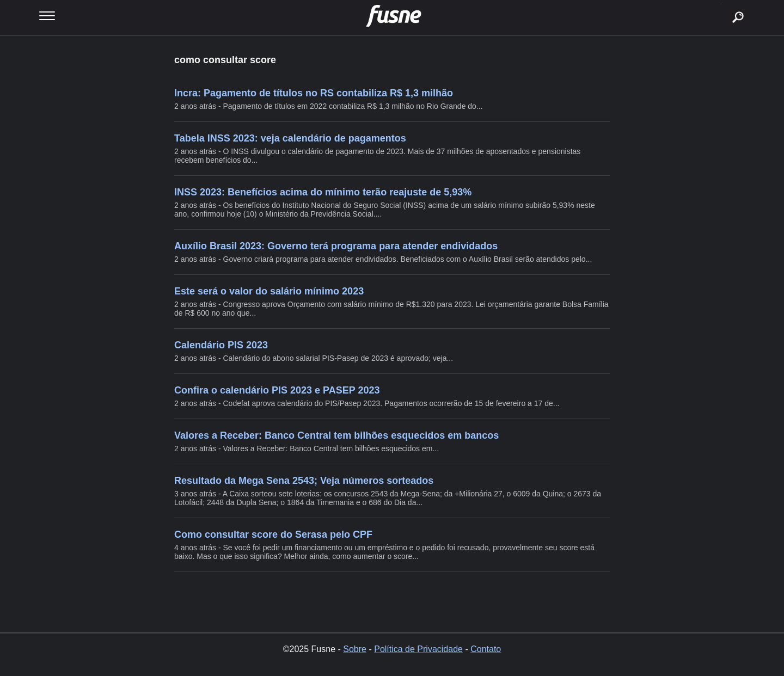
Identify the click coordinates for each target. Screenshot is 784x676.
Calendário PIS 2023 (221, 345)
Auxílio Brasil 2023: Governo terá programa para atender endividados (336, 246)
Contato (486, 649)
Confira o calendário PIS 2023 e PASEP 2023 (277, 390)
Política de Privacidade (418, 649)
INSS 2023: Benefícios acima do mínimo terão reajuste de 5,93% (323, 192)
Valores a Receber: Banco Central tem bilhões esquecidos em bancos (336, 435)
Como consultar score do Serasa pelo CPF (273, 534)
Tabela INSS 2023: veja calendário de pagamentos (290, 138)
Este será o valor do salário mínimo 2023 (269, 291)
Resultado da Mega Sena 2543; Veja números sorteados (304, 481)
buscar (721, 4)
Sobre (355, 649)
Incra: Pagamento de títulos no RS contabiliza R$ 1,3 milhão (314, 93)
